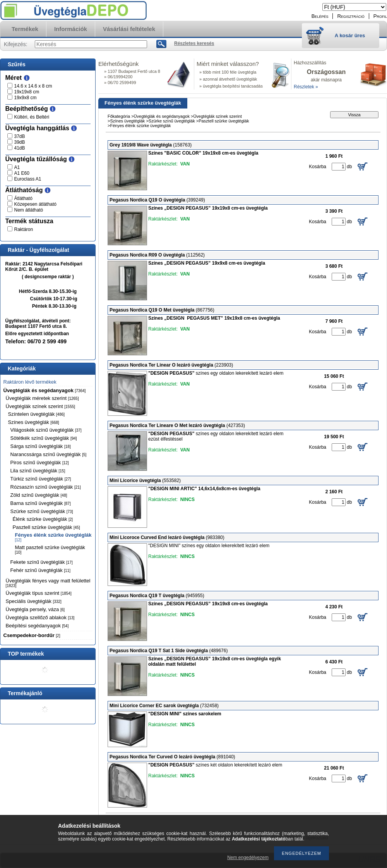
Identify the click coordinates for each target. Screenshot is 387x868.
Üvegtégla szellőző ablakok (40, 617)
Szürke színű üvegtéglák (42, 511)
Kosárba (318, 167)
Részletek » (306, 87)
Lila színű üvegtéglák (38, 471)
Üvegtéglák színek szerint (41, 406)
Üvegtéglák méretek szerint (42, 398)
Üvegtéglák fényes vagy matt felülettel (48, 583)
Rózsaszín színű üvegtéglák (46, 487)
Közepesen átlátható (35, 204)
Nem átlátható (29, 210)
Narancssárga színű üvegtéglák (49, 454)
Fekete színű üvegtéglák (42, 562)
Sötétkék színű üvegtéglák (44, 438)
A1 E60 (22, 173)
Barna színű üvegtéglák (41, 503)
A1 (17, 167)
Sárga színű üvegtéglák (41, 446)
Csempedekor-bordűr (32, 635)
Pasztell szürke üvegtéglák (46, 527)
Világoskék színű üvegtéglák (46, 430)
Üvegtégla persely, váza (35, 609)
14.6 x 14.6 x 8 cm (33, 86)
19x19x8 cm (27, 92)
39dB (20, 142)
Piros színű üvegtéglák (40, 462)
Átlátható (23, 198)
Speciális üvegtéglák (34, 601)
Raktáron (24, 229)
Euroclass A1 (28, 179)
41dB (20, 148)
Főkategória (119, 116)
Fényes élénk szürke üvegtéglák (53, 537)
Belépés (320, 16)
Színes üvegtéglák (34, 422)
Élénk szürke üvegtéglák (43, 519)
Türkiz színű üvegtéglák (41, 479)
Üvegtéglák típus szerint (39, 593)
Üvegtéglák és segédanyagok (45, 390)
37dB (20, 136)
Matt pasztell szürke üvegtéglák (50, 549)
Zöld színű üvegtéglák (39, 495)
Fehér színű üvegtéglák (40, 570)
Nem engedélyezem (248, 858)
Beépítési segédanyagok (37, 626)
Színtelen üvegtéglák (37, 414)
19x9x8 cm (26, 98)
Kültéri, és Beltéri (32, 117)
